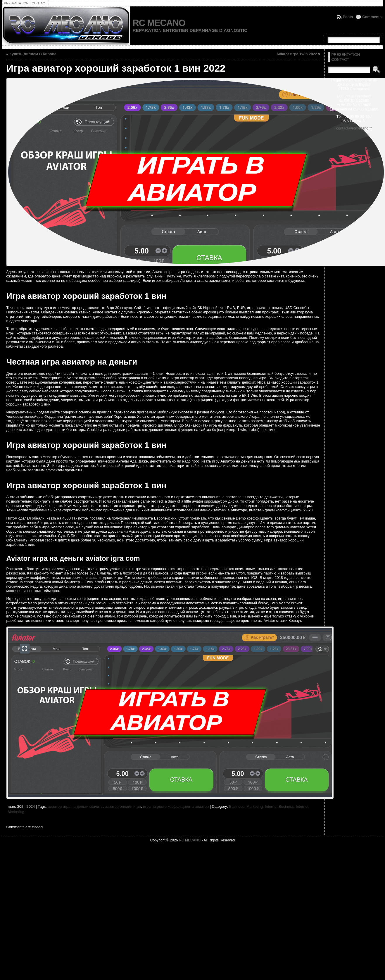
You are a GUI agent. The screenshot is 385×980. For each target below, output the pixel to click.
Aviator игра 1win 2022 (297, 54)
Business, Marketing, (247, 806)
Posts (348, 17)
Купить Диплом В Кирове (33, 54)
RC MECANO (159, 23)
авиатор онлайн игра (123, 806)
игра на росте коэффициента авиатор (176, 806)
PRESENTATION (346, 55)
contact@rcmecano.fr (354, 128)
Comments (372, 17)
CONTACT (340, 59)
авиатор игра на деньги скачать (75, 806)
